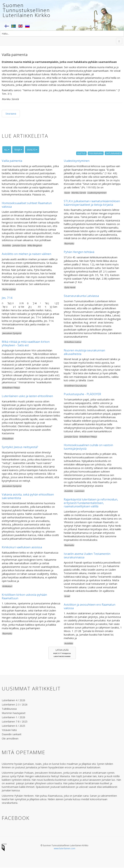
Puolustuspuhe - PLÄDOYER (82, 394)
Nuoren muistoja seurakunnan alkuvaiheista (84, 352)
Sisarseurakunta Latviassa (81, 296)
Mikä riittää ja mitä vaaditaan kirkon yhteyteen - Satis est (26, 343)
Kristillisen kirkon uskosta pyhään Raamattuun (24, 596)
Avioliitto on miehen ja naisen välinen (26, 254)
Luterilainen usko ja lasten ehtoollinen (27, 396)
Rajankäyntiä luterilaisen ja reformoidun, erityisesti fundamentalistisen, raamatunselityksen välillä (91, 503)
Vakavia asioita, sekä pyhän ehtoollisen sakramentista (28, 496)
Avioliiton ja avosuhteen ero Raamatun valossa (90, 606)
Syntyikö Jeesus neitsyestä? (20, 447)
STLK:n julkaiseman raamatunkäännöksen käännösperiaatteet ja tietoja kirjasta (92, 203)
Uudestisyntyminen (77, 161)
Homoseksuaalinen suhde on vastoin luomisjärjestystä (88, 447)
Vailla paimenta (12, 161)
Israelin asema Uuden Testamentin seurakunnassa (87, 555)
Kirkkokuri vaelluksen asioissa (22, 547)
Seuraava (11, 114)
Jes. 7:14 (7, 298)
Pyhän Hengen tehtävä (79, 252)
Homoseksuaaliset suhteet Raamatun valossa (27, 205)
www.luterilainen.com (65, 848)
